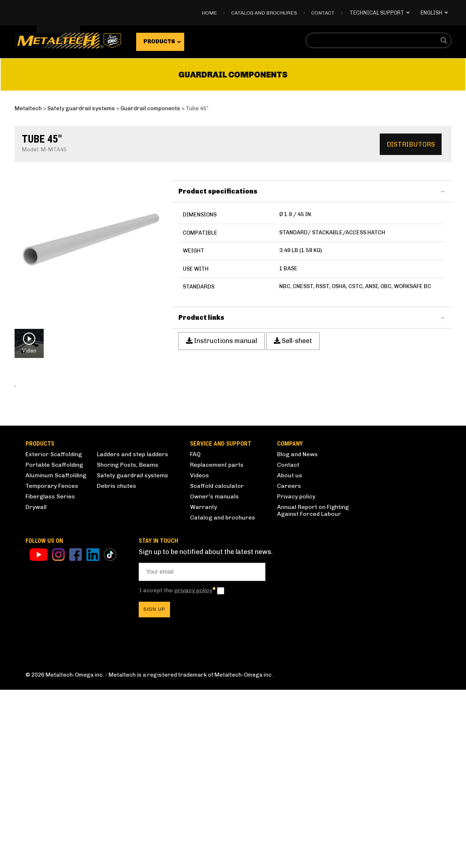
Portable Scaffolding (54, 643)
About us (290, 654)
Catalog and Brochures (264, 13)
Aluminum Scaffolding (56, 654)
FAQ (195, 632)
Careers (289, 664)
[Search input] (374, 40)
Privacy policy (296, 675)
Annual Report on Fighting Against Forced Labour (313, 689)
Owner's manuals (214, 675)
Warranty (204, 685)
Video (29, 343)
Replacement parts (217, 643)
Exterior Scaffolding (54, 632)
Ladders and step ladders (133, 632)
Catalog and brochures (223, 696)
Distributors (411, 144)
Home (209, 13)
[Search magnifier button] (444, 40)
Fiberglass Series (50, 675)
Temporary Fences (52, 664)
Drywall (36, 685)
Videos (200, 654)
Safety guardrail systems (133, 654)
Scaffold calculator (217, 664)
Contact (323, 13)
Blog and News (297, 632)
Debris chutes (116, 664)
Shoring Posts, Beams (128, 643)
